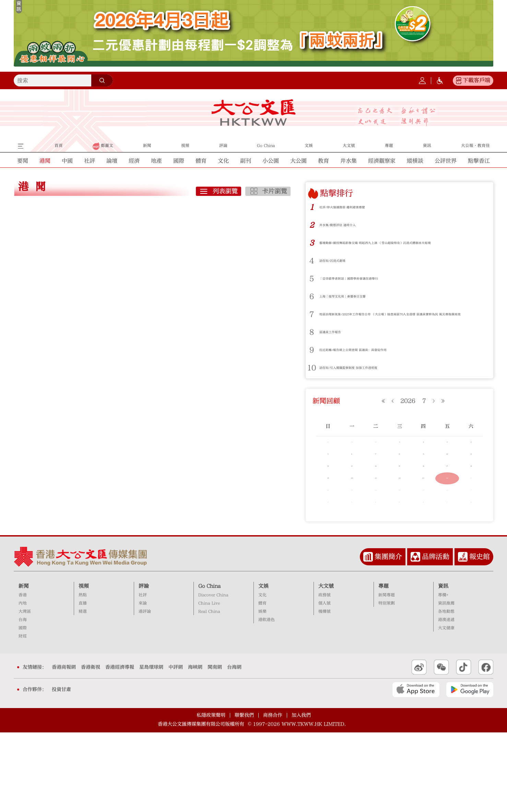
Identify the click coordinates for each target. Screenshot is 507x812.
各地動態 (446, 691)
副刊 (246, 161)
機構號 (325, 691)
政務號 (325, 675)
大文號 (326, 666)
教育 (323, 161)
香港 (23, 675)
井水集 (349, 161)
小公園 (271, 161)
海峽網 (195, 747)
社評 (90, 161)
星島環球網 (151, 747)
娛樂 (262, 691)
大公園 (298, 161)
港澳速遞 (446, 700)
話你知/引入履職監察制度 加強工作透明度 (368, 377)
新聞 (24, 666)
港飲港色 (267, 700)
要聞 (23, 161)
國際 (179, 161)
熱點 (83, 675)
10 (312, 377)
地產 (156, 161)
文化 (223, 161)
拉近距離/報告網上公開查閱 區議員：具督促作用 (375, 359)
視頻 (84, 666)
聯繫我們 (244, 795)
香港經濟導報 (120, 747)
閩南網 (215, 747)
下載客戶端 (476, 80)
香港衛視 (91, 747)
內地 (23, 683)
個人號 (325, 683)
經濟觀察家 (382, 161)
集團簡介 (388, 636)
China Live (209, 683)
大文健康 (446, 708)
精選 (83, 691)
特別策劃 (387, 683)
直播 (83, 683)
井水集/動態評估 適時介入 (350, 225)
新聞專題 (387, 675)
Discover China (213, 675)
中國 (67, 161)
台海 (23, 700)
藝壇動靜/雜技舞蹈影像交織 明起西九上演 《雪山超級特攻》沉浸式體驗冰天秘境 (402, 245)
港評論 (145, 691)
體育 (201, 161)
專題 (384, 666)
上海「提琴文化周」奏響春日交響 (358, 301)
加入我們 (301, 795)
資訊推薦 (446, 683)
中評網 (176, 747)
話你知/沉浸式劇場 (341, 265)
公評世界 (446, 161)
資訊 (443, 666)
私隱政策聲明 (211, 795)
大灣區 (25, 691)
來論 (143, 683)
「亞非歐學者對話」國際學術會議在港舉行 (368, 283)
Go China (209, 666)
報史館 (480, 636)
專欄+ (443, 675)
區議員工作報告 (337, 341)
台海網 (234, 747)
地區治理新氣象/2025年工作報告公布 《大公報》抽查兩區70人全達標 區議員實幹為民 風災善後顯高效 (400, 321)
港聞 (45, 161)
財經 (23, 716)
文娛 (263, 666)
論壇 (112, 161)
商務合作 (273, 795)
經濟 (134, 161)
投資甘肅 (61, 769)
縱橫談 (415, 161)
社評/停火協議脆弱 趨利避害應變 (357, 207)
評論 (144, 666)
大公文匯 (254, 113)
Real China (209, 691)
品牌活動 (436, 636)
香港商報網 (64, 747)
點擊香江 (479, 161)
